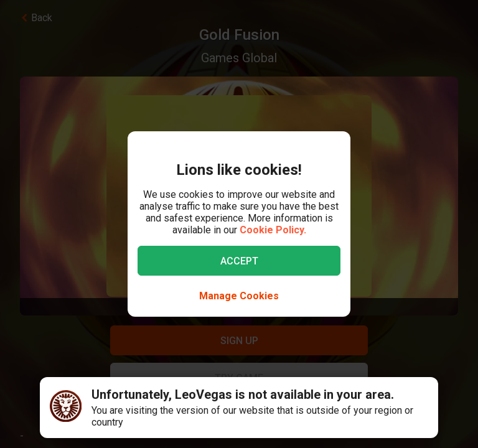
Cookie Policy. (273, 230)
